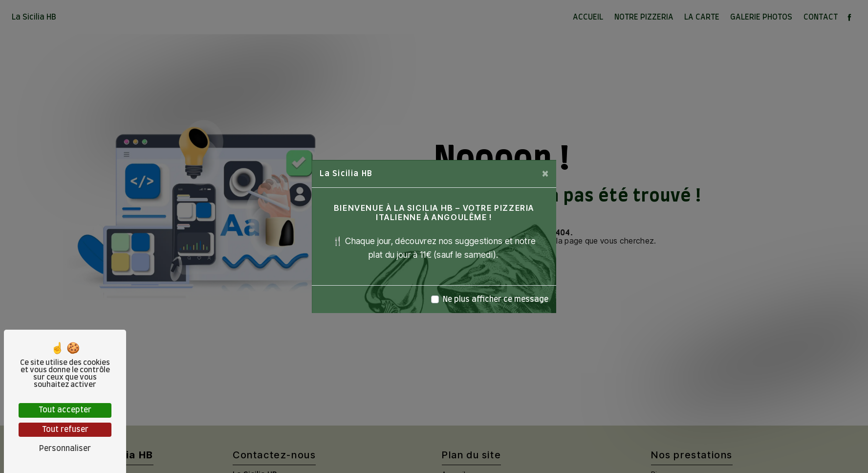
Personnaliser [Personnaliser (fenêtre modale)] (65, 449)
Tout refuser (65, 429)
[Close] (545, 174)
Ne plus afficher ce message (496, 299)
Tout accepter (65, 410)
